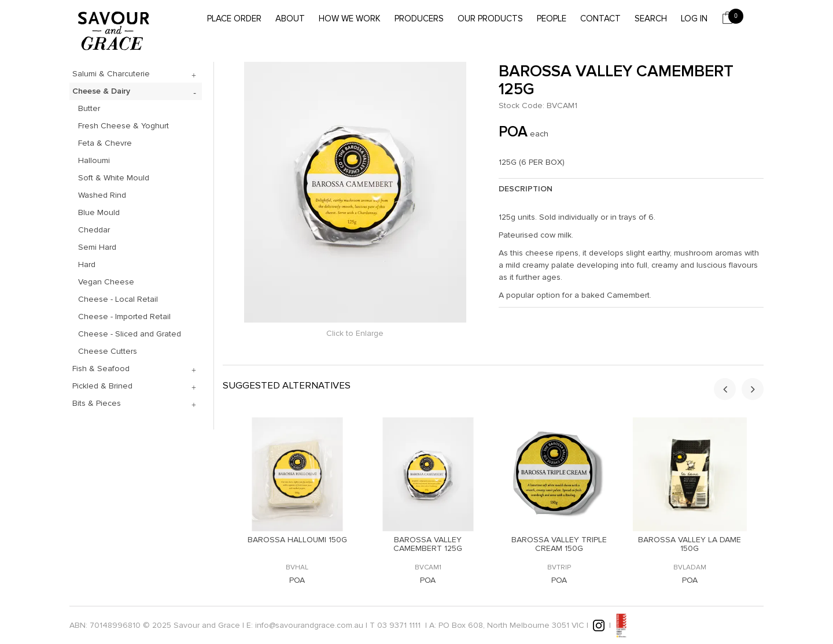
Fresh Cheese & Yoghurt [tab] (124, 126)
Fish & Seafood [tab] (101, 369)
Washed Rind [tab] (102, 195)
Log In (694, 18)
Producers (419, 18)
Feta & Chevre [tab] (105, 143)
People (552, 18)
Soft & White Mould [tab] (114, 178)
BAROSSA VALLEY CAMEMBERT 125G (428, 544)
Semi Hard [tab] (97, 247)
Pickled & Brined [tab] (102, 386)
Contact (600, 18)
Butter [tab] (89, 108)
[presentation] (725, 389)
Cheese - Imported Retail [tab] (124, 317)
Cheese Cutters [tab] (108, 351)
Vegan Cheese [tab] (106, 282)
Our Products (490, 18)
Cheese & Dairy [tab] (101, 91)
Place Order (234, 18)
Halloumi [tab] (94, 160)
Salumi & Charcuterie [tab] (111, 74)
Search (651, 18)
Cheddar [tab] (94, 230)
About (290, 18)
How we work (350, 18)
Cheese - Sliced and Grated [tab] (130, 334)
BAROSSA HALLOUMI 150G (297, 540)
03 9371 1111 (399, 625)
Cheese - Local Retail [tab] (118, 299)
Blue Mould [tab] (99, 212)
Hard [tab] (87, 264)
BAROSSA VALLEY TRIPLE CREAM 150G (559, 544)
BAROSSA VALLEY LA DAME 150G (690, 544)
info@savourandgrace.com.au (309, 625)
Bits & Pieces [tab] (97, 403)
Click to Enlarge (355, 333)
